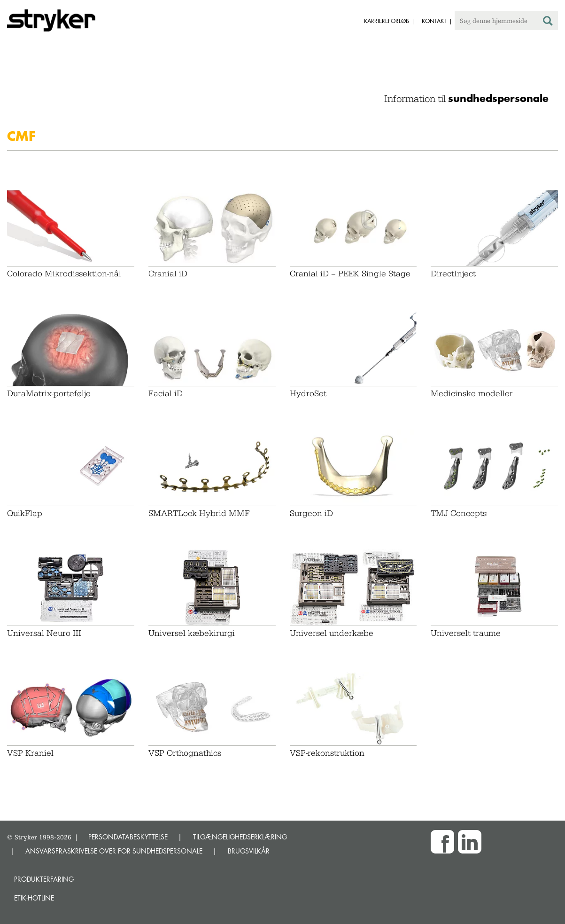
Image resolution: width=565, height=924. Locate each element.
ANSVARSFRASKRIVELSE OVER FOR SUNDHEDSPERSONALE (114, 851)
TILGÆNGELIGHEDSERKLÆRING (240, 837)
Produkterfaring (44, 879)
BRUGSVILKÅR (249, 851)
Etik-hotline (34, 898)
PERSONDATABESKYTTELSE (128, 837)
